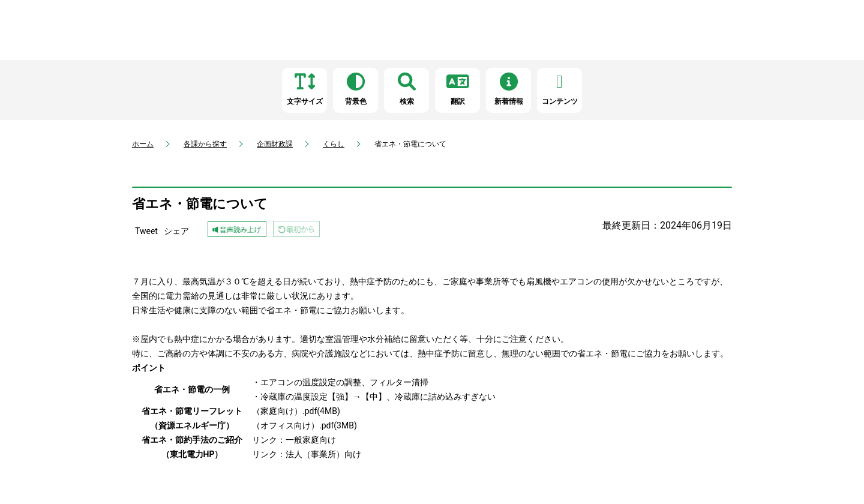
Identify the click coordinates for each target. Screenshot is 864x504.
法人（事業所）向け (323, 454)
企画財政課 (275, 144)
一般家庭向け (311, 440)
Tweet (146, 231)
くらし (334, 144)
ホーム (143, 144)
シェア (176, 231)
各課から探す (205, 144)
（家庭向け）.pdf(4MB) (296, 411)
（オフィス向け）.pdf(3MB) (304, 425)
